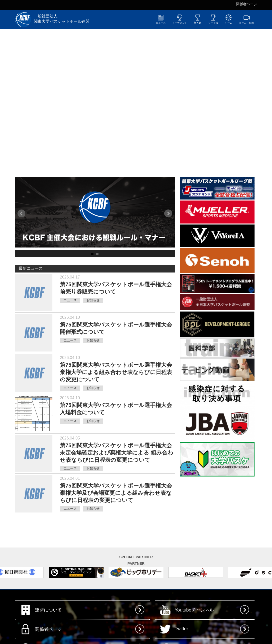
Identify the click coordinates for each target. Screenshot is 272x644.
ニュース (161, 19)
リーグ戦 (213, 19)
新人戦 (198, 19)
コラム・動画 (247, 19)
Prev (21, 213)
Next (168, 213)
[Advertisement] (217, 509)
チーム (229, 19)
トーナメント (180, 19)
